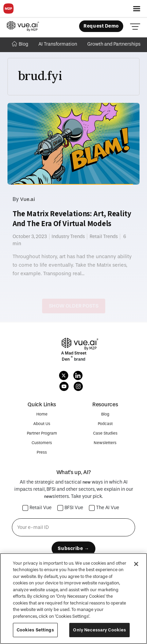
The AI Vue (104, 508)
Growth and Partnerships (114, 44)
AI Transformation (58, 44)
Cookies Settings (35, 630)
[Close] (136, 564)
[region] (73, 599)
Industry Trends (68, 237)
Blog (20, 44)
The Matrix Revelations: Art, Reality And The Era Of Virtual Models (72, 218)
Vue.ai (27, 199)
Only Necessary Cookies (99, 630)
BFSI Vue (70, 508)
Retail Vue (37, 508)
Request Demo (101, 26)
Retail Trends (104, 237)
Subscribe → (73, 548)
